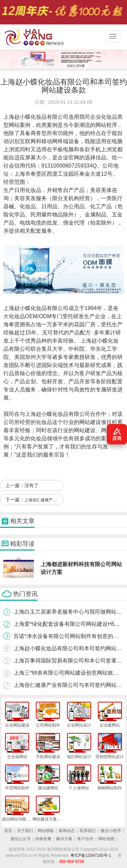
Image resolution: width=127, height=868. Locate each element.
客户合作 (85, 839)
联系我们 (88, 831)
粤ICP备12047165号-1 (91, 855)
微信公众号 (21, 839)
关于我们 (25, 831)
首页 (8, 831)
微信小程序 (111, 831)
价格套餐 (43, 839)
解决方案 (64, 839)
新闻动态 (67, 831)
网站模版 (46, 831)
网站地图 (106, 839)
